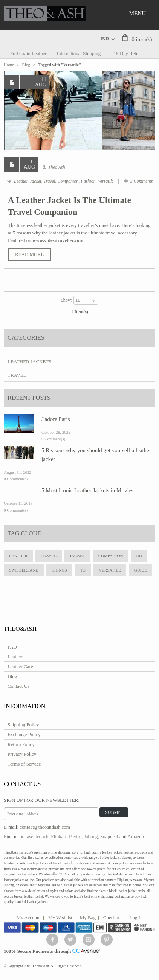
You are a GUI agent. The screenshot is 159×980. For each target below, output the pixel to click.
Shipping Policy (23, 725)
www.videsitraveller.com (58, 240)
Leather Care (20, 666)
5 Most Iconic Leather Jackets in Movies (87, 490)
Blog (26, 65)
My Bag (88, 918)
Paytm (75, 836)
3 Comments (142, 181)
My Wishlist (60, 918)
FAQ (12, 647)
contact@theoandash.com (45, 827)
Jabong (91, 836)
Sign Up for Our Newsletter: (42, 800)
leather (18, 556)
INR (105, 39)
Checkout (113, 918)
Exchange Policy (24, 734)
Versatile (106, 181)
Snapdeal (109, 836)
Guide (141, 570)
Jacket (36, 181)
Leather (21, 181)
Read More (29, 254)
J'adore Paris (56, 419)
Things (59, 570)
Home (9, 65)
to (83, 570)
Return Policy (21, 744)
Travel (50, 181)
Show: (67, 300)
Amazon (136, 836)
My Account (29, 918)
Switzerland (24, 570)
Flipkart (59, 836)
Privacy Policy (22, 754)
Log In (136, 918)
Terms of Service (24, 764)
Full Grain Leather (28, 53)
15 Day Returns (129, 53)
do (139, 556)
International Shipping (79, 53)
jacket (77, 556)
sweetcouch (37, 836)
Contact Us (18, 686)
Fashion (88, 181)
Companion (68, 181)
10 (78, 300)
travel (49, 556)
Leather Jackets (30, 361)
